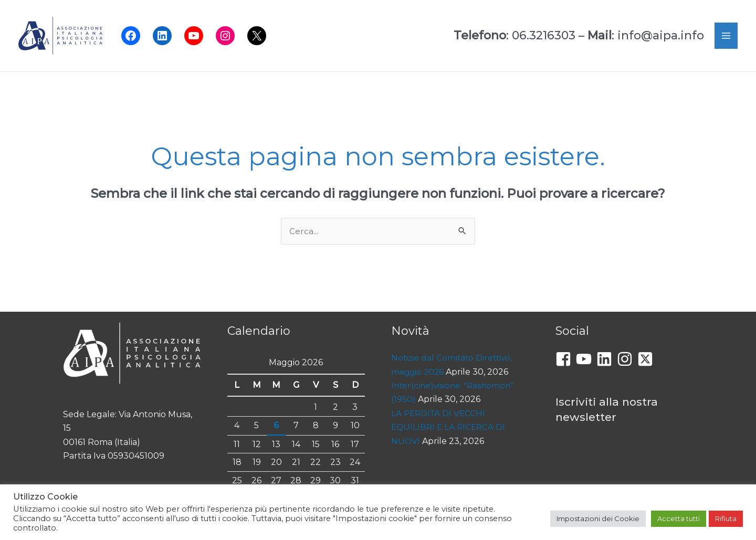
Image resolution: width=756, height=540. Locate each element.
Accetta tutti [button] (679, 518)
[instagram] (627, 359)
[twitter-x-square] (648, 359)
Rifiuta (726, 518)
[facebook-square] (566, 359)
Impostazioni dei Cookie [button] (598, 518)
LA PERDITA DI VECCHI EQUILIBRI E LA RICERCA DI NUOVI (450, 428)
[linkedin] (607, 359)
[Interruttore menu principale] (726, 36)
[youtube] (586, 359)
